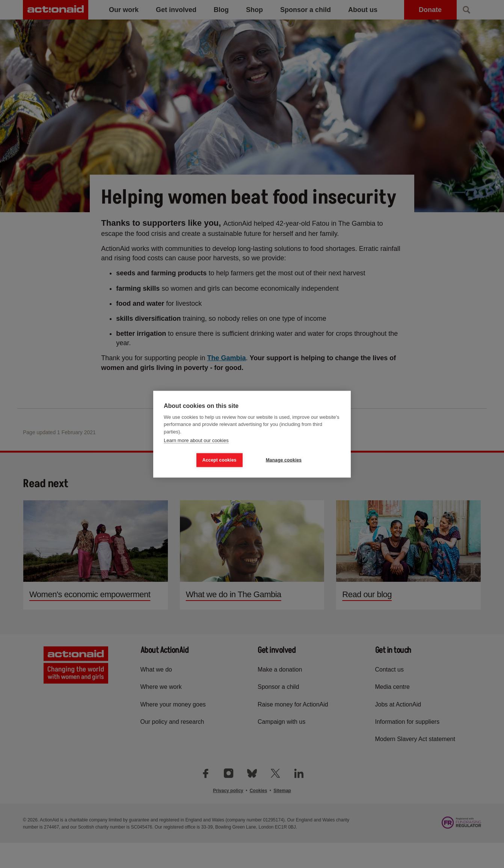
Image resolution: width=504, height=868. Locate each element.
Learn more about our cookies (196, 440)
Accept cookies (220, 460)
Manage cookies (284, 460)
